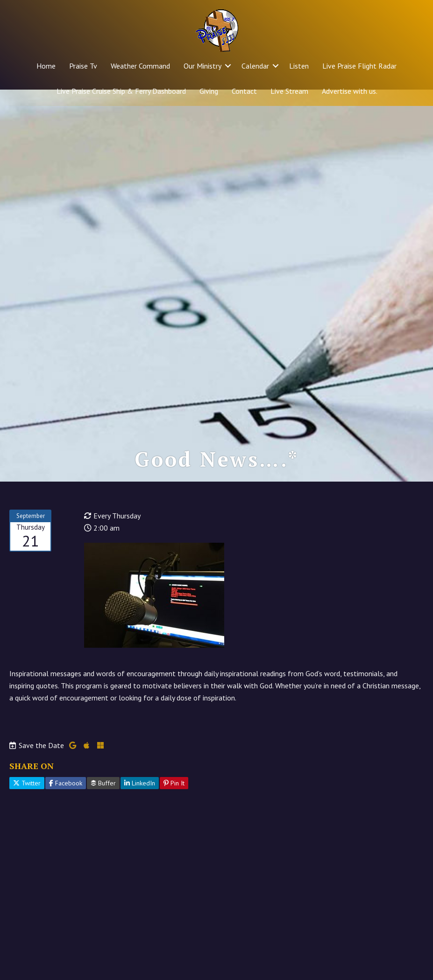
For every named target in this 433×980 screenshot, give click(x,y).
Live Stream (289, 91)
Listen (299, 66)
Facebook (66, 799)
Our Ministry (202, 66)
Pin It (174, 799)
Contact (244, 91)
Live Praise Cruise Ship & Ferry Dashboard (121, 91)
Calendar (255, 66)
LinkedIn (140, 799)
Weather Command (140, 66)
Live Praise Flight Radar (359, 66)
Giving (209, 91)
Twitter (27, 799)
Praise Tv (83, 66)
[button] (228, 66)
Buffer (103, 799)
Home (46, 66)
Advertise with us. (350, 91)
